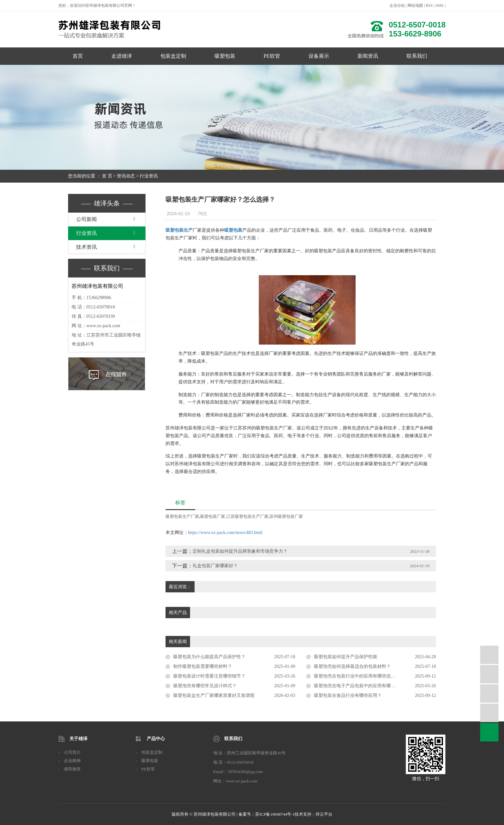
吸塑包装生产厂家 (182, 516)
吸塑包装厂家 (213, 516)
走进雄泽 (122, 56)
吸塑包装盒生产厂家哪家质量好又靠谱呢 (214, 695)
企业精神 (72, 761)
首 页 (107, 176)
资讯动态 (126, 176)
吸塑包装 (225, 56)
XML (439, 5)
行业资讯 (149, 176)
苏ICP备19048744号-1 (275, 814)
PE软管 (272, 56)
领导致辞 (72, 769)
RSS (429, 5)
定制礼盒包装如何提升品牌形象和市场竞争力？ (240, 551)
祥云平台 (324, 814)
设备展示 (319, 56)
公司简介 (72, 752)
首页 (78, 56)
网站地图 (415, 5)
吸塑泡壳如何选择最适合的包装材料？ (352, 666)
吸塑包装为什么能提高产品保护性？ (209, 657)
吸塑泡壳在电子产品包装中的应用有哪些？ (357, 686)
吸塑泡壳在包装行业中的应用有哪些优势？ (357, 676)
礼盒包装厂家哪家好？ (215, 566)
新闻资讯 (368, 56)
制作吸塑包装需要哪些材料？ (203, 666)
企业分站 (397, 5)
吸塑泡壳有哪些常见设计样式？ (205, 686)
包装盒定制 (173, 56)
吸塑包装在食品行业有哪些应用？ (348, 695)
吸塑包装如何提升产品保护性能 (346, 657)
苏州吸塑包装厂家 (286, 516)
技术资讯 (86, 247)
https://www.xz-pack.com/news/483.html (225, 533)
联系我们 (417, 56)
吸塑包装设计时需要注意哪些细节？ (209, 676)
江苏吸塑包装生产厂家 (247, 516)
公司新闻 (86, 219)
